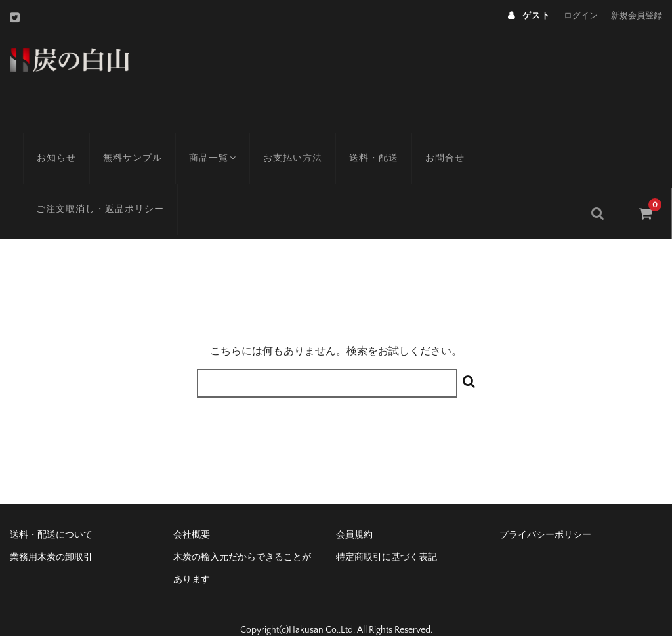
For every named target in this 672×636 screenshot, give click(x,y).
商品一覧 (201, 141)
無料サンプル (119, 141)
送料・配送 (364, 141)
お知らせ (43, 141)
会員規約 (354, 514)
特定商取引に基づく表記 (387, 536)
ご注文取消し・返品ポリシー (87, 192)
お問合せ (435, 141)
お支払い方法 (283, 141)
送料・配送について (51, 514)
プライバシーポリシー (545, 514)
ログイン (581, 16)
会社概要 (192, 514)
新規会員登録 (637, 16)
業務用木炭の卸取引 (51, 536)
